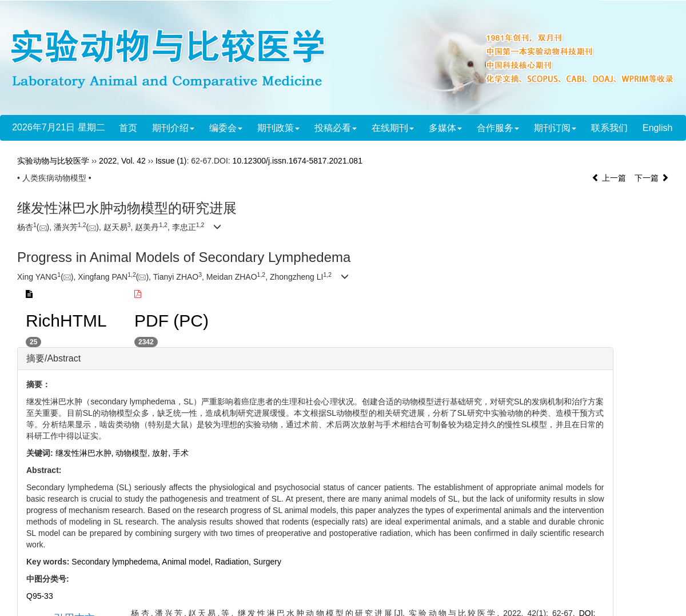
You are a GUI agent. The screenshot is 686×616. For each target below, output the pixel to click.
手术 (181, 453)
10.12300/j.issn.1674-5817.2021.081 (298, 161)
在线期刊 (393, 128)
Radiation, (234, 562)
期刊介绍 (173, 128)
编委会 (226, 128)
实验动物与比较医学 (53, 161)
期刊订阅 (555, 128)
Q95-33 (40, 596)
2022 (108, 161)
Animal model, (188, 562)
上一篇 (609, 178)
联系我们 (609, 128)
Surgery (267, 562)
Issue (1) (171, 161)
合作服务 (498, 128)
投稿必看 (336, 128)
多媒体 (445, 128)
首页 (128, 128)
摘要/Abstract (53, 358)
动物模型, (134, 453)
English (657, 128)
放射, (162, 453)
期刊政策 (278, 128)
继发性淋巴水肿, (86, 453)
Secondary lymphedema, (117, 562)
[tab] (315, 359)
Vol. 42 (133, 161)
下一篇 (652, 178)
